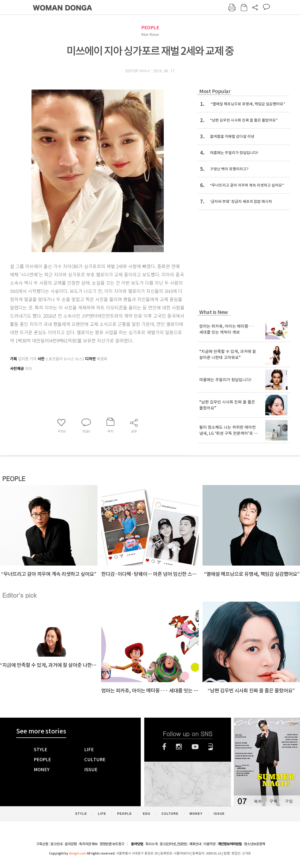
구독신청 (42, 844)
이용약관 (209, 844)
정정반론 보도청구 (112, 844)
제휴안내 (195, 844)
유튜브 (195, 747)
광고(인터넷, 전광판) (173, 844)
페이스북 (164, 747)
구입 (289, 801)
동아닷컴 (137, 844)
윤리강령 (71, 844)
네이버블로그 (211, 747)
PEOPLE (150, 28)
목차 (258, 801)
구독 (273, 801)
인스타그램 (179, 747)
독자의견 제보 (88, 844)
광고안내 (56, 844)
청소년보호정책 (254, 844)
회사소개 (151, 844)
